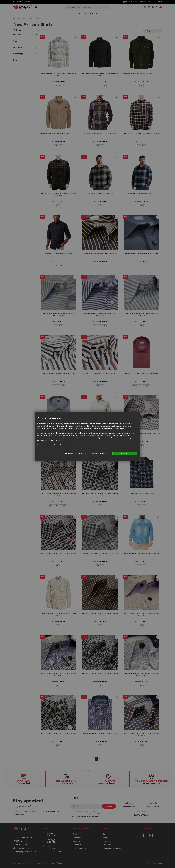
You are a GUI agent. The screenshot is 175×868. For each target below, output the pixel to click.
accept (125, 453)
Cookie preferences (73, 453)
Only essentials (99, 453)
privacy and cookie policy (90, 445)
